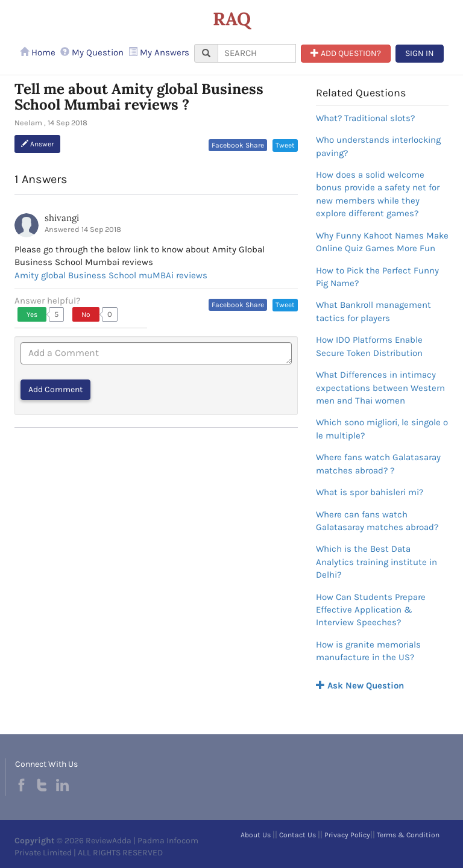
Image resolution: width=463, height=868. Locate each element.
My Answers (159, 52)
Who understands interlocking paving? (378, 146)
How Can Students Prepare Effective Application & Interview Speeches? (371, 610)
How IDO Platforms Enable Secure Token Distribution (369, 346)
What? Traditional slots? (365, 118)
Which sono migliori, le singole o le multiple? (382, 429)
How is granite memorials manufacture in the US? (368, 651)
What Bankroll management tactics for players (373, 311)
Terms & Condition (408, 835)
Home (38, 52)
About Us (256, 835)
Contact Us (298, 835)
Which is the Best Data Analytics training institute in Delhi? (376, 562)
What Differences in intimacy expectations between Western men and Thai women (380, 388)
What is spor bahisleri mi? (370, 492)
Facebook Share (238, 145)
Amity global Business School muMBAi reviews (111, 275)
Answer (37, 144)
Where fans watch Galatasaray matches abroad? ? (378, 464)
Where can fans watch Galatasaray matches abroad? (377, 521)
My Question (92, 52)
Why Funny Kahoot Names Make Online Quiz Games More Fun (382, 242)
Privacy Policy (347, 835)
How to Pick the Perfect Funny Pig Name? (377, 277)
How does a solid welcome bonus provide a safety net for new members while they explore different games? (378, 194)
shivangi (62, 218)
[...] (257, 53)
